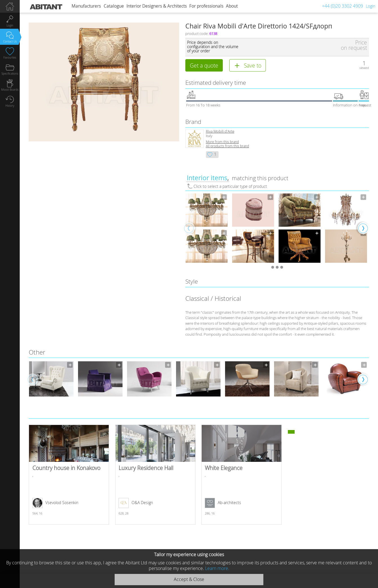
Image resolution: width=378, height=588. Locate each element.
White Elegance (242, 475)
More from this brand (222, 142)
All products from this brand (227, 146)
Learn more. (217, 568)
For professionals (206, 6)
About (232, 6)
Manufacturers (86, 6)
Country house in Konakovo (69, 475)
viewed (364, 68)
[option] (207, 228)
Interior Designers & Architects (157, 6)
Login (371, 6)
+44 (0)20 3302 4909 (343, 6)
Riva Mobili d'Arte (220, 131)
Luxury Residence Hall (155, 475)
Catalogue (114, 6)
